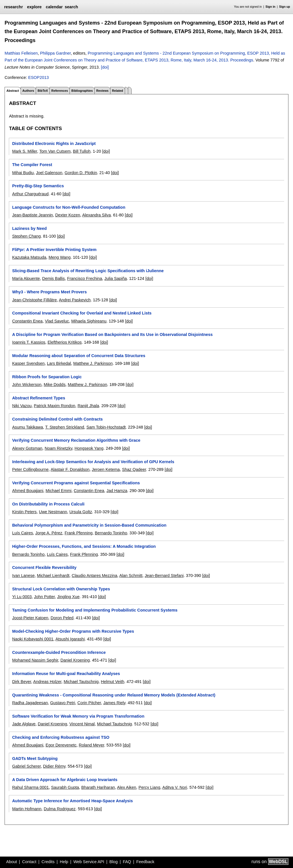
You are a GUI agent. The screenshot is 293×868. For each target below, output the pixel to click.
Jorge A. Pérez (49, 533)
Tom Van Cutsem (55, 151)
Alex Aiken (127, 787)
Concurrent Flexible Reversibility (44, 568)
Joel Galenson (49, 173)
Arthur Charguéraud (30, 194)
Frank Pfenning (79, 533)
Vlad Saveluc (57, 321)
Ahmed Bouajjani (28, 491)
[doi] (105, 67)
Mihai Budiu (23, 173)
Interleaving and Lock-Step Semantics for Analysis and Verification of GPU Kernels (93, 462)
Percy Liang (149, 787)
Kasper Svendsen (28, 363)
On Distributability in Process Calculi (48, 504)
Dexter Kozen (68, 215)
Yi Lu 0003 (22, 597)
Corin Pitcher (89, 703)
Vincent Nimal (82, 724)
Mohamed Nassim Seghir (35, 660)
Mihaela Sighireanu (89, 321)
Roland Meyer (91, 745)
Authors (28, 91)
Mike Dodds (55, 385)
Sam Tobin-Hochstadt (106, 427)
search (71, 7)
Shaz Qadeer (134, 469)
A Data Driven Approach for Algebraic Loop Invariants (65, 780)
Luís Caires (22, 533)
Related (117, 91)
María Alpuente (26, 278)
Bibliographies (82, 91)
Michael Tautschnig (81, 682)
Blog (113, 862)
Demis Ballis (53, 278)
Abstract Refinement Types (38, 398)
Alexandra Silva (96, 215)
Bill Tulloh (82, 151)
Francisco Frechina (84, 278)
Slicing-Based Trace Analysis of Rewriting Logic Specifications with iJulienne (88, 271)
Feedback (145, 862)
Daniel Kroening (75, 660)
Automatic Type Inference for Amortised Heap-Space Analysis (72, 801)
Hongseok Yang (89, 448)
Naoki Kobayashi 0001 (33, 639)
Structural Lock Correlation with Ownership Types (61, 589)
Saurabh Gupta (65, 787)
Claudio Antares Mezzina (94, 576)
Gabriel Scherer (26, 766)
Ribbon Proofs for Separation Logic (47, 377)
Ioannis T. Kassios (29, 342)
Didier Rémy (54, 766)
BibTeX (43, 91)
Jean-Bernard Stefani (164, 576)
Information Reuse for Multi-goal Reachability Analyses (66, 674)
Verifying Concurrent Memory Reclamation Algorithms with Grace (76, 440)
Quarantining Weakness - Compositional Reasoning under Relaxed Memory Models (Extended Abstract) (114, 695)
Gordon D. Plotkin (81, 173)
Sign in (271, 7)
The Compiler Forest (32, 165)
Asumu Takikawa (27, 427)
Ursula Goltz (81, 512)
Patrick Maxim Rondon (55, 406)
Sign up (285, 7)
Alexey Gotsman (27, 448)
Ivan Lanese (23, 576)
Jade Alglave (24, 724)
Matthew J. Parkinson (93, 363)
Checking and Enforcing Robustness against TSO (61, 737)
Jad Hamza (117, 491)
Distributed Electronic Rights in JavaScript (54, 144)
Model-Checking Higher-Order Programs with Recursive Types (73, 631)
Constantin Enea (27, 321)
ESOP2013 (38, 77)
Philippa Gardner (55, 53)
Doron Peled (62, 618)
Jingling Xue (68, 597)
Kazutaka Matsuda (29, 257)
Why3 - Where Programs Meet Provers (49, 292)
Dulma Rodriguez (60, 809)
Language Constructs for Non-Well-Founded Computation (69, 207)
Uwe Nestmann (53, 512)
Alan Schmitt (131, 576)
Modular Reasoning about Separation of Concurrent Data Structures (79, 356)
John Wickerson (27, 385)
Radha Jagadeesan (30, 703)
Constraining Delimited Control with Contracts (57, 419)
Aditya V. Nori (175, 787)
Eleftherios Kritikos (65, 342)
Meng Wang (60, 257)
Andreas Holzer (47, 682)
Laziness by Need (29, 228)
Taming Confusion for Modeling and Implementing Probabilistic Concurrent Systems (95, 610)
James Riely (114, 703)
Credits (48, 862)
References (60, 91)
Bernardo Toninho (111, 533)
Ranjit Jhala (88, 406)
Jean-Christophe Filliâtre (34, 300)
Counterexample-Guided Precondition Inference (59, 652)
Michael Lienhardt (53, 576)
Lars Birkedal (59, 363)
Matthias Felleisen (21, 53)
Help (64, 862)
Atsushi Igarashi (70, 639)
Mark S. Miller (24, 151)
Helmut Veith (113, 682)
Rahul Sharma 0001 (30, 787)
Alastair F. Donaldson (70, 469)
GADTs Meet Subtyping (35, 758)
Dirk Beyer (21, 682)
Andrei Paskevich (75, 300)
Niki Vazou (22, 406)
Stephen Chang (26, 236)
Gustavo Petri (63, 703)
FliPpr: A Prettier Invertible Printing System (54, 250)
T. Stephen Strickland (65, 427)
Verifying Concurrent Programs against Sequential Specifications (76, 483)
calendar (54, 7)
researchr (13, 7)
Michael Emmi (58, 491)
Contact (29, 862)
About (12, 862)
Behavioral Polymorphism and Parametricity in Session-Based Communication (89, 525)
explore (34, 7)
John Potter (44, 597)
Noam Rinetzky (59, 448)
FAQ (127, 862)
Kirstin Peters (24, 512)
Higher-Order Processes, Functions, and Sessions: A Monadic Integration (84, 546)
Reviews (102, 91)
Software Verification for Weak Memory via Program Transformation (78, 716)
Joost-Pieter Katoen (30, 618)
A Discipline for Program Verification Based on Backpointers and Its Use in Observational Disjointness (112, 335)
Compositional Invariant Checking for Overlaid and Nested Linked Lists (82, 313)
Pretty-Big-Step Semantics (38, 186)
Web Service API (89, 862)
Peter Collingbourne (30, 469)
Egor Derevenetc (61, 745)
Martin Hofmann (27, 809)
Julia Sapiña (116, 278)
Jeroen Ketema (106, 469)
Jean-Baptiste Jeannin (32, 215)
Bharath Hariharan (98, 787)
